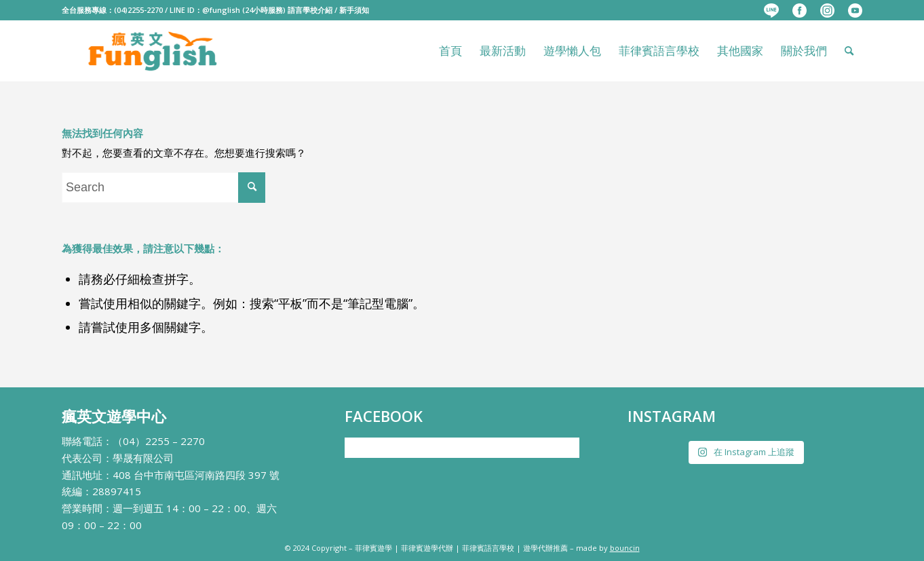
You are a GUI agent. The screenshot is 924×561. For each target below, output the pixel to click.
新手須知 (354, 10)
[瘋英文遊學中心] (154, 51)
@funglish (221, 10)
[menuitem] (771, 11)
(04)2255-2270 (138, 10)
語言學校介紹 (310, 10)
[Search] (849, 51)
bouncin (625, 548)
